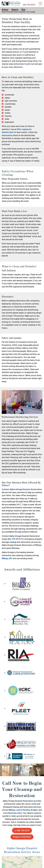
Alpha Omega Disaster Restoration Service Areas (22, 850)
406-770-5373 (29, 5)
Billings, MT (7, 558)
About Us (15, 9)
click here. (18, 67)
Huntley (26, 810)
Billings (12, 810)
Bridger (34, 810)
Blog (23, 9)
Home (5, 9)
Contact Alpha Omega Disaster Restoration (22, 489)
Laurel (19, 810)
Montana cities (15, 813)
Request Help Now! (22, 837)
